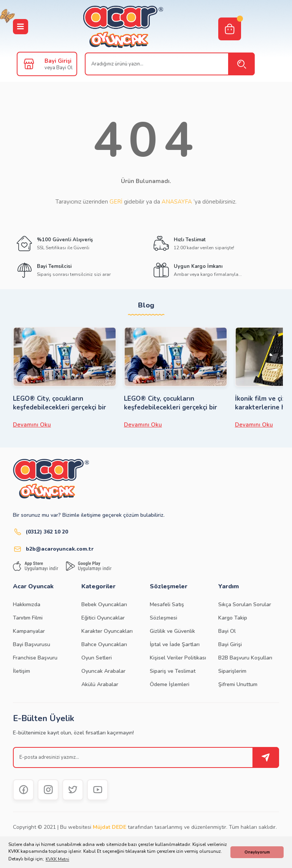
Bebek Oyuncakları (104, 604)
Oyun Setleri (97, 658)
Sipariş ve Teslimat (173, 671)
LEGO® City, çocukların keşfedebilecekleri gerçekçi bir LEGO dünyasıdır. (60, 403)
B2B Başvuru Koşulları (245, 658)
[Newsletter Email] (146, 757)
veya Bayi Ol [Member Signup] (59, 68)
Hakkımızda (27, 604)
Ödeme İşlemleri (170, 684)
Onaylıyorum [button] (257, 852)
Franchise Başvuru (35, 658)
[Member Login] (29, 64)
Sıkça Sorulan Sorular (245, 604)
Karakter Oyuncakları (107, 631)
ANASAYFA (177, 202)
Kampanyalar (29, 631)
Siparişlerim (232, 671)
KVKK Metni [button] (57, 859)
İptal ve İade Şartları (175, 644)
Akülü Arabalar (100, 684)
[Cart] (230, 29)
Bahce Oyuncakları (104, 644)
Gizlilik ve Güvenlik (172, 631)
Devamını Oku (32, 425)
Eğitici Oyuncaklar (103, 618)
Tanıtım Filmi (28, 618)
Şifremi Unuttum (238, 684)
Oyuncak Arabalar (103, 671)
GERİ (116, 202)
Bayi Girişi (230, 644)
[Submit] (266, 757)
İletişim (21, 671)
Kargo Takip (233, 618)
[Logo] (123, 27)
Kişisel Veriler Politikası (178, 658)
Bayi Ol (227, 631)
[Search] (170, 64)
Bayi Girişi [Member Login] (58, 61)
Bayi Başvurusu (32, 644)
